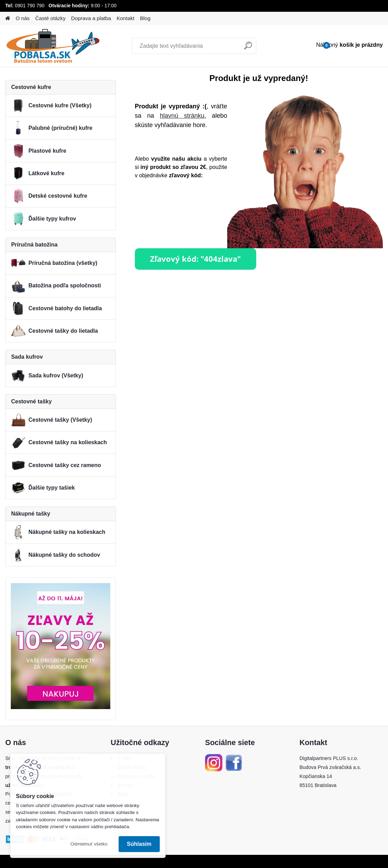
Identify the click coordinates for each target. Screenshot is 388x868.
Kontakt (126, 18)
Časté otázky (50, 18)
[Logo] (53, 46)
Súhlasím (139, 844)
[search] (248, 48)
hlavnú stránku (182, 116)
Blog (145, 18)
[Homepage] (8, 19)
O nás (23, 18)
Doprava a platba (91, 18)
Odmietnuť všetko (89, 844)
